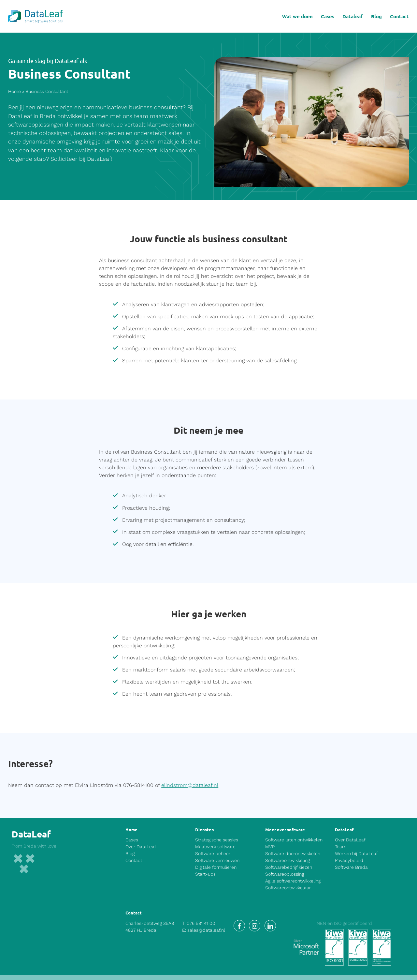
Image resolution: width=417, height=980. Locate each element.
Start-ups (205, 874)
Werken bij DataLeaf (356, 854)
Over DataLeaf (141, 847)
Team (341, 847)
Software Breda (351, 867)
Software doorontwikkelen (293, 854)
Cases (328, 16)
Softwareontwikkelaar (288, 888)
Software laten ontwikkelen (294, 840)
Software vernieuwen (217, 861)
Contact (399, 16)
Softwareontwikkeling (288, 861)
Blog (376, 16)
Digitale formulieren (216, 867)
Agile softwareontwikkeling (293, 881)
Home (14, 92)
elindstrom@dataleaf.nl (190, 785)
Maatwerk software (215, 847)
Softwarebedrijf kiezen (289, 867)
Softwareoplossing (285, 874)
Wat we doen (297, 16)
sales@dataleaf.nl (206, 931)
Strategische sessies (217, 840)
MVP (270, 847)
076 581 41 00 (201, 924)
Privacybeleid (349, 861)
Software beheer (213, 854)
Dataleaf (352, 16)
